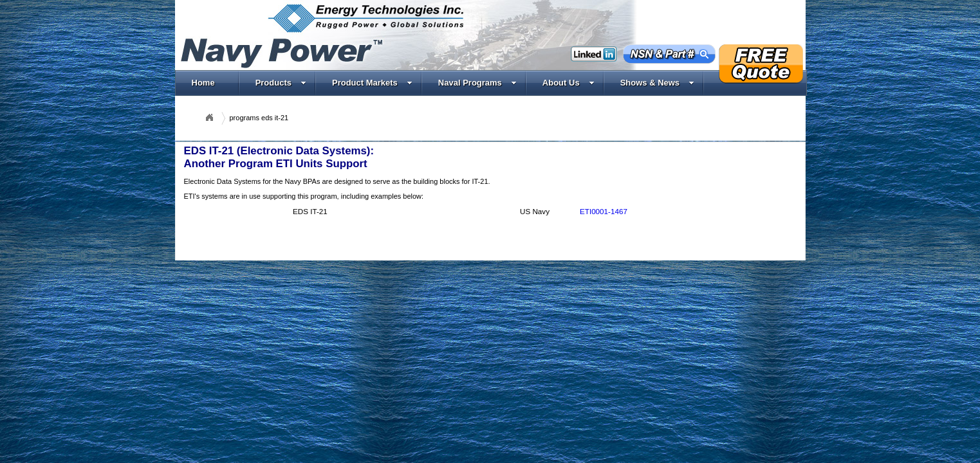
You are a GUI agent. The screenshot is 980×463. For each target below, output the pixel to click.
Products (281, 83)
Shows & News (657, 83)
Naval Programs (477, 83)
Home (203, 83)
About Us (569, 83)
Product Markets (372, 83)
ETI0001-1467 (604, 211)
